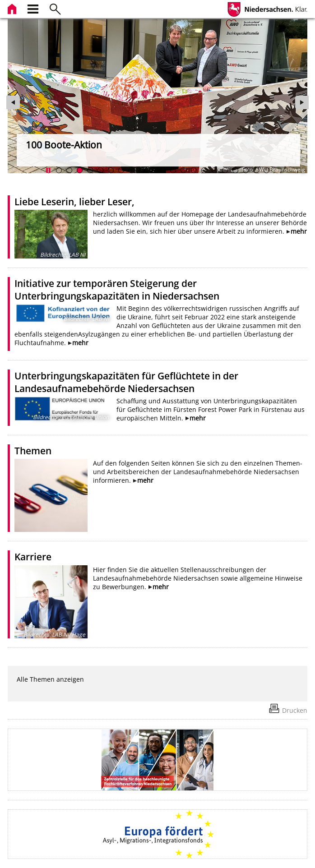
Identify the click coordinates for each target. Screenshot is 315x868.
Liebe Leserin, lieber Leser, (74, 202)
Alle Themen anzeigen (50, 679)
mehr (299, 231)
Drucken (295, 710)
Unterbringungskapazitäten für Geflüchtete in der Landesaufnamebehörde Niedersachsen (126, 382)
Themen (33, 451)
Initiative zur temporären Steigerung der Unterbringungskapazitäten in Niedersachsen (117, 290)
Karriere (33, 557)
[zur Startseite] (13, 8)
